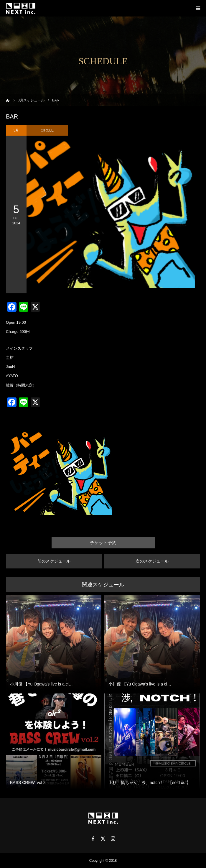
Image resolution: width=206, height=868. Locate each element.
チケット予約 (103, 543)
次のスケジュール (152, 561)
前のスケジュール (54, 561)
